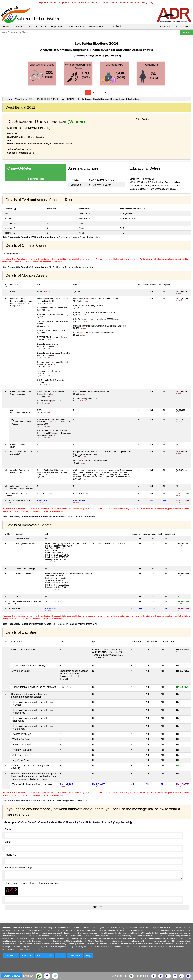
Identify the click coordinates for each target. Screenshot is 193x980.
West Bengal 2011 (24, 99)
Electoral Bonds (97, 26)
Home (6, 26)
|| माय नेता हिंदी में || (118, 26)
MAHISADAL (68, 99)
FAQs (88, 956)
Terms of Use (75, 956)
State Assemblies (38, 26)
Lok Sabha (19, 26)
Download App (119, 976)
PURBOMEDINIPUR (48, 99)
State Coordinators (44, 956)
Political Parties (77, 26)
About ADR (166, 26)
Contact (61, 956)
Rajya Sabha (58, 26)
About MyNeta (183, 26)
